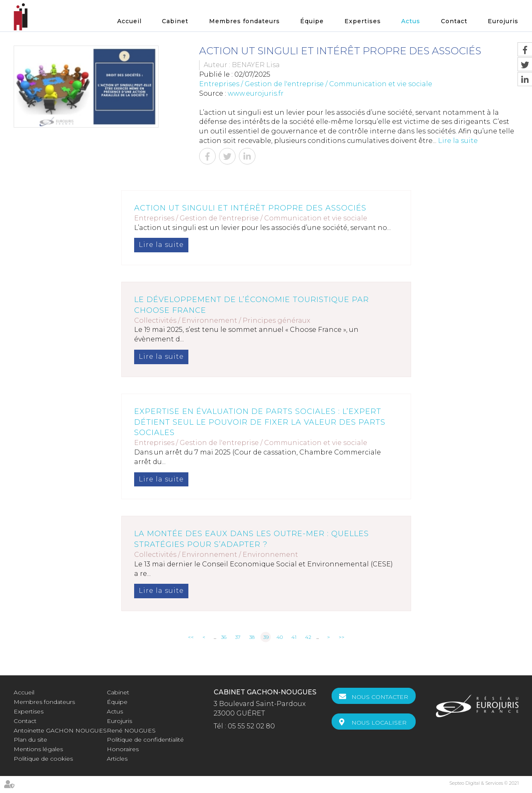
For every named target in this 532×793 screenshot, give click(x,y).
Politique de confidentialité (145, 740)
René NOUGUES (131, 730)
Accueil (129, 21)
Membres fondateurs (244, 21)
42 (308, 637)
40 (280, 637)
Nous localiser (379, 723)
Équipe (312, 21)
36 (224, 637)
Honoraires (123, 749)
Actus (411, 21)
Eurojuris (503, 21)
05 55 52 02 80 (251, 726)
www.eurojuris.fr (256, 93)
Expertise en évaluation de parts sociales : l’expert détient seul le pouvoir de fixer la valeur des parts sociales (260, 422)
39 (266, 637)
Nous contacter (380, 697)
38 (252, 637)
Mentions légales (38, 749)
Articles (117, 759)
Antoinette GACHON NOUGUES (60, 730)
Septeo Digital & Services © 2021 (484, 783)
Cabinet (175, 21)
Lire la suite (458, 141)
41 (294, 637)
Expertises (363, 21)
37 (238, 637)
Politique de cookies (43, 759)
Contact (454, 21)
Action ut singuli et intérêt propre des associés (250, 208)
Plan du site (30, 740)
